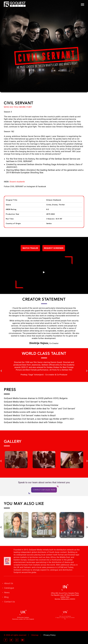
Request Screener (54, 248)
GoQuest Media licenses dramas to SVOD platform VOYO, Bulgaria (36, 398)
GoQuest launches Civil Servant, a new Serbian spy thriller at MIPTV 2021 (39, 419)
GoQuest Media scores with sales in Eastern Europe (29, 412)
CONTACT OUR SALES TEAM (44, 490)
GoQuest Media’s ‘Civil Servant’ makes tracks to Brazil (30, 415)
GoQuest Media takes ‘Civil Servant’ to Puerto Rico (28, 402)
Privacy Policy (50, 635)
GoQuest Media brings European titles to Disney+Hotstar (31, 405)
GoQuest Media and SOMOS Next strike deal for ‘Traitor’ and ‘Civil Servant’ (40, 409)
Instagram (31, 186)
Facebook (42, 186)
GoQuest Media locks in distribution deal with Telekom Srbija (33, 422)
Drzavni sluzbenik (17, 182)
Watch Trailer (30, 248)
